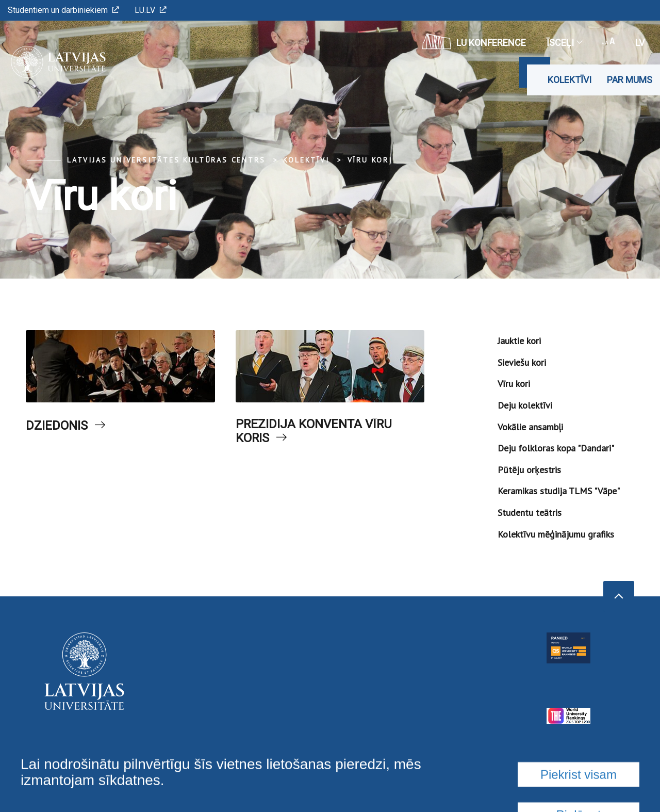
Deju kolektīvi (525, 405)
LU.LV (151, 10)
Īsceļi (564, 43)
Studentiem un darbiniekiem (63, 10)
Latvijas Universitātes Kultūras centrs (166, 160)
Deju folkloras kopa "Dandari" (556, 448)
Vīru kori (370, 160)
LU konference (474, 41)
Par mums (630, 80)
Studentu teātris (530, 513)
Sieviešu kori (522, 362)
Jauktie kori (519, 341)
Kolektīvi (570, 80)
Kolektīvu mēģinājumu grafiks (556, 534)
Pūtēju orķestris (529, 470)
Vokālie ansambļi (530, 427)
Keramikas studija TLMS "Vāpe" (559, 491)
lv (640, 43)
